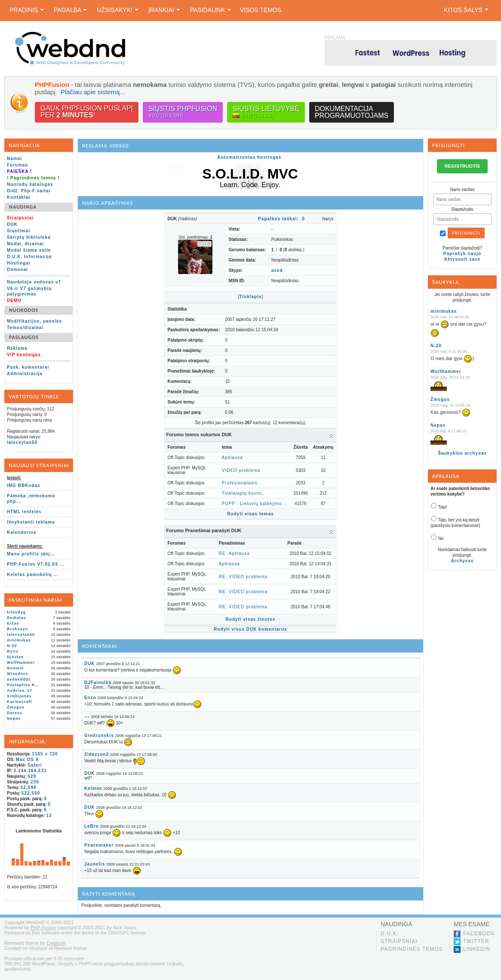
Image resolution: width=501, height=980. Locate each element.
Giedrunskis (99, 735)
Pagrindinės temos (412, 949)
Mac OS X (28, 760)
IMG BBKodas (24, 485)
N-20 (12, 646)
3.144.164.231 (30, 771)
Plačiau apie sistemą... (93, 92)
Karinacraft (20, 702)
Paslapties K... (23, 685)
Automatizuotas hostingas (249, 157)
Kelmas (93, 788)
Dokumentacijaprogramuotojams (352, 112)
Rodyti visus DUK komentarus (250, 629)
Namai (14, 159)
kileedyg (16, 612)
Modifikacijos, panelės (34, 321)
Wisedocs (18, 674)
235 (35, 782)
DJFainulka (98, 683)
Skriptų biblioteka (29, 237)
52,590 (29, 787)
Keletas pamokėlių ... (33, 575)
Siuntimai (18, 231)
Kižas (13, 623)
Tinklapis (250, 297)
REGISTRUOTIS (463, 166)
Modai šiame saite (29, 250)
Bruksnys (17, 629)
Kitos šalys (466, 10)
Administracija (25, 374)
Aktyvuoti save (463, 259)
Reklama (17, 348)
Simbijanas (19, 696)
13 (49, 815)
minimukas (19, 640)
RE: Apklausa (234, 553)
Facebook (479, 934)
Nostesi (15, 668)
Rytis (13, 651)
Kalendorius (22, 532)
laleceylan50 (22, 442)
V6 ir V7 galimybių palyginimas (29, 291)
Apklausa (232, 458)
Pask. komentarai (28, 367)
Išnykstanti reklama (31, 522)
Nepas (14, 718)
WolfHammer (21, 663)
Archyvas (463, 561)
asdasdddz (19, 679)
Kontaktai (19, 197)
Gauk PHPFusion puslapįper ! (87, 112)
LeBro (92, 826)
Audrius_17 (20, 690)
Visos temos (261, 10)
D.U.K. (389, 934)
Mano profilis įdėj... (31, 554)
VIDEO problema (241, 470)
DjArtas (15, 657)
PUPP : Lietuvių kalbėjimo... (254, 504)
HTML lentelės (24, 512)
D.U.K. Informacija (29, 257)
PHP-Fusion (43, 928)
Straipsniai (399, 941)
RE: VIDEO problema (243, 577)
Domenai (17, 270)
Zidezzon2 (97, 754)
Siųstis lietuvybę (266, 112)
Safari (35, 765)
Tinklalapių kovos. (243, 493)
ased (277, 270)
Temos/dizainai (25, 328)
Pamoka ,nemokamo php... (31, 499)
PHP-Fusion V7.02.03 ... (36, 564)
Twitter (476, 941)
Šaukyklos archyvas (462, 453)
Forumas (17, 165)
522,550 (31, 793)
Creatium (56, 943)
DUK (12, 224)
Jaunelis (95, 864)
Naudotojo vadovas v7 (34, 282)
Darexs (15, 713)
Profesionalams (240, 483)
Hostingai (19, 263)
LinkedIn (477, 949)
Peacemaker (99, 845)
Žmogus (16, 707)
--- (87, 717)
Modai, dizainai (25, 244)
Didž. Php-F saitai (29, 191)
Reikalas (17, 618)
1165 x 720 (45, 754)
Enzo (90, 698)
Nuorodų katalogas (30, 184)
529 (32, 776)
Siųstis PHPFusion (183, 112)
